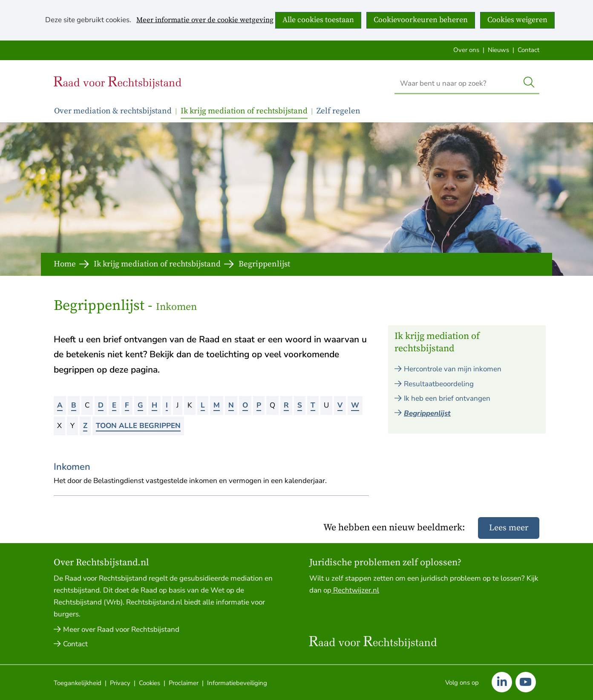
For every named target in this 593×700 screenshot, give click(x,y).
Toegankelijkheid (78, 683)
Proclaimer (184, 683)
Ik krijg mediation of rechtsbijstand (244, 111)
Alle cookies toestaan (318, 20)
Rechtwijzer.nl (355, 590)
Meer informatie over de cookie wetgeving (205, 20)
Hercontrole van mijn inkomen (453, 369)
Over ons (466, 50)
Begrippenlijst (427, 413)
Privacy (120, 683)
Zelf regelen (338, 111)
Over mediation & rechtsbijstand (113, 111)
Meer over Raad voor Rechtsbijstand (121, 629)
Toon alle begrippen (138, 426)
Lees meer (509, 528)
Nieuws (498, 50)
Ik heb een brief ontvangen (447, 398)
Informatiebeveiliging (237, 683)
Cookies (150, 683)
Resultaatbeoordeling (439, 384)
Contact (528, 50)
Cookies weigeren (517, 20)
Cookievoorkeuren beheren (421, 20)
